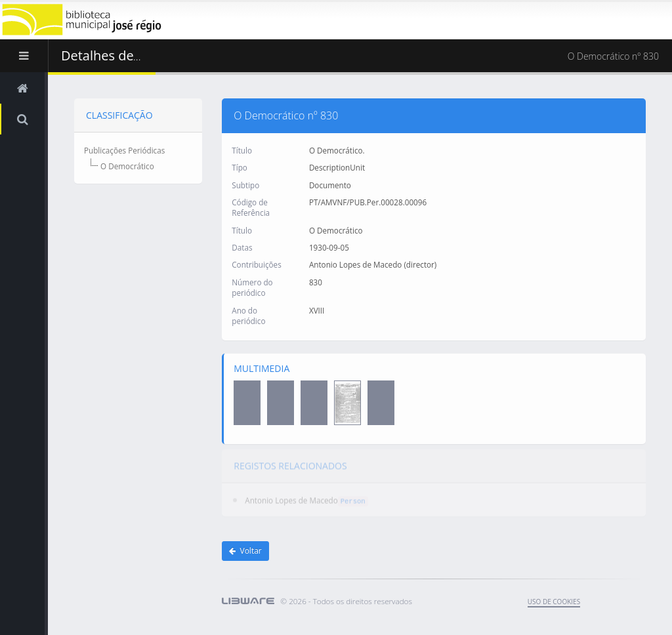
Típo (240, 167)
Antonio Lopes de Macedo (291, 495)
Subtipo (245, 184)
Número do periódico (252, 287)
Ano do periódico (248, 315)
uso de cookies (554, 602)
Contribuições (256, 264)
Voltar (245, 551)
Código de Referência (251, 207)
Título (242, 150)
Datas (242, 247)
